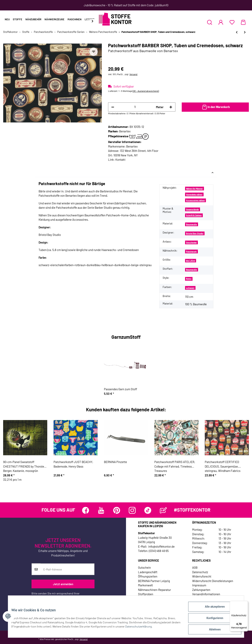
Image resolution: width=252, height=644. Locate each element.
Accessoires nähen (195, 200)
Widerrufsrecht (202, 576)
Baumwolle (191, 224)
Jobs (141, 599)
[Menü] (246, 603)
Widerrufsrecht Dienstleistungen (213, 581)
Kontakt (120, 160)
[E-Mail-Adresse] (67, 569)
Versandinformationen (206, 594)
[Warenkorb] (243, 22)
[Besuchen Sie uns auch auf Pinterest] (117, 510)
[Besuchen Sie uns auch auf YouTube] (101, 510)
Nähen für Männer (194, 189)
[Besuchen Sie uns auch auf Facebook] (86, 510)
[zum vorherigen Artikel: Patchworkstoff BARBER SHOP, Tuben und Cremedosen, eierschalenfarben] (237, 32)
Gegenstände (192, 209)
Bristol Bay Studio (195, 233)
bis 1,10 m (190, 261)
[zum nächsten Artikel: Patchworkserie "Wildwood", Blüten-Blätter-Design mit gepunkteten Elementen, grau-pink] (245, 32)
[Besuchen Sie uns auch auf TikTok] (148, 510)
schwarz (190, 288)
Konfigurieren (212, 620)
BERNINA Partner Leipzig (154, 581)
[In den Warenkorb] (215, 107)
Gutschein (144, 567)
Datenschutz (200, 572)
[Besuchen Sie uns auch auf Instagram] (132, 510)
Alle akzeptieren (212, 610)
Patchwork (191, 251)
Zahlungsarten (201, 590)
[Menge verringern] (113, 107)
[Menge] (135, 107)
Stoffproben (146, 594)
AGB (195, 567)
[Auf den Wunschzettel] (94, 52)
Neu (7, 19)
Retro (189, 279)
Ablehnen (212, 630)
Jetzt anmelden (63, 584)
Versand (133, 74)
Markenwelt (145, 585)
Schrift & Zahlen (194, 215)
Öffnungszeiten (148, 576)
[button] (210, 22)
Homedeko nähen (194, 194)
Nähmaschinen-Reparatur (154, 590)
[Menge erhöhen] (171, 107)
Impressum (199, 585)
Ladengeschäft (148, 572)
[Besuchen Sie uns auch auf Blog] (163, 510)
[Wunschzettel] (232, 22)
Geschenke (191, 242)
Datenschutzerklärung (45, 597)
